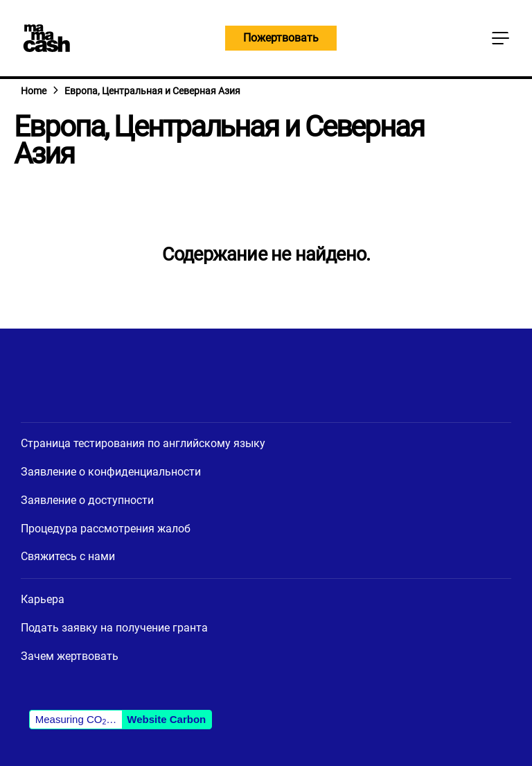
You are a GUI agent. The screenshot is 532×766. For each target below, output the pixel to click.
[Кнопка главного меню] (500, 38)
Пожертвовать (281, 38)
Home (34, 91)
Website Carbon (166, 719)
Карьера (43, 599)
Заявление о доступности (87, 500)
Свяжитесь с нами (68, 556)
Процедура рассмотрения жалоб (106, 529)
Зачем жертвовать (70, 656)
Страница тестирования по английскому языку (143, 443)
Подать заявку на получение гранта (114, 628)
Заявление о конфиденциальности (111, 472)
